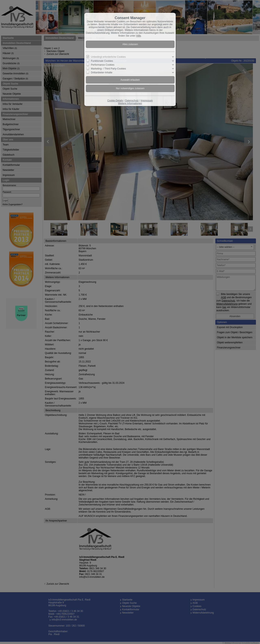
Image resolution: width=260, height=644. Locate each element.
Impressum (147, 101)
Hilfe (139, 36)
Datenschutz (132, 101)
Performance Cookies (103, 65)
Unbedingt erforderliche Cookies (108, 57)
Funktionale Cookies (102, 61)
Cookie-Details (115, 101)
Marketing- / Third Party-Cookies (109, 69)
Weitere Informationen (130, 103)
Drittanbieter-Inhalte (102, 73)
